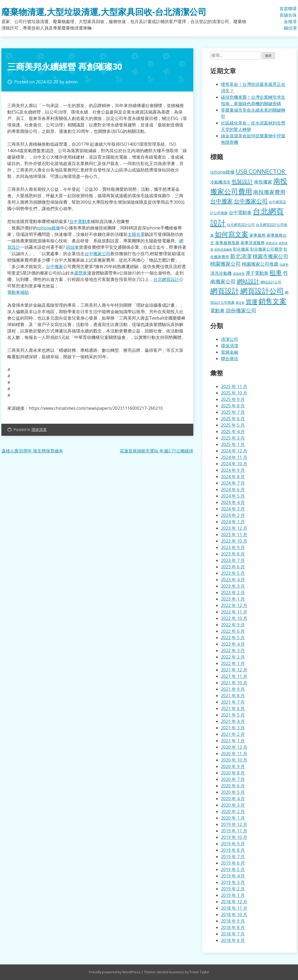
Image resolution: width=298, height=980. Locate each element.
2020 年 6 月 (233, 786)
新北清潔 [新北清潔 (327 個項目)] (241, 256)
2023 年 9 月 (233, 547)
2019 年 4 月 (233, 876)
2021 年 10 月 (234, 683)
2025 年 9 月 (233, 399)
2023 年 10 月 (234, 541)
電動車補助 (18, 292)
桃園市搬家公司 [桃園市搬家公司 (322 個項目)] (270, 256)
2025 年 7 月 (233, 412)
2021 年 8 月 (233, 696)
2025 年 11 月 (234, 386)
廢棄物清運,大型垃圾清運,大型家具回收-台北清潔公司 (104, 12)
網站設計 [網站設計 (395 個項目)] (248, 281)
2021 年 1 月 (233, 741)
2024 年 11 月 (234, 457)
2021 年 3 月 (233, 728)
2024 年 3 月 (233, 509)
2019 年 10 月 (234, 837)
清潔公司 (230, 339)
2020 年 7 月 (233, 779)
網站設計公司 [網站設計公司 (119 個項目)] (271, 282)
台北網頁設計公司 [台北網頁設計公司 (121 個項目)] (241, 225)
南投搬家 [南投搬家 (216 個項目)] (263, 182)
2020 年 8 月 (233, 773)
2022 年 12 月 (234, 605)
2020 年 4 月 (233, 799)
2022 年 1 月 (233, 663)
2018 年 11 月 (234, 908)
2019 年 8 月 (233, 850)
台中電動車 (80, 221)
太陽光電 (136, 234)
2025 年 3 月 (233, 438)
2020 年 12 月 (234, 747)
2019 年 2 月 (233, 889)
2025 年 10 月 (234, 393)
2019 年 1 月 (233, 895)
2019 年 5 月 (233, 869)
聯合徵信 (290, 18)
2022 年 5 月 (233, 638)
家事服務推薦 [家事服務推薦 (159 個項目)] (227, 243)
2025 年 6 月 (233, 419)
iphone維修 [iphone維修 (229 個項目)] (222, 172)
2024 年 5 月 (233, 496)
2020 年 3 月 (233, 805)
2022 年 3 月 (233, 650)
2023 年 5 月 (233, 573)
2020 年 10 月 (234, 760)
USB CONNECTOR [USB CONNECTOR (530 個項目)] (261, 171)
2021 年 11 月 (234, 676)
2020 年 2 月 (233, 811)
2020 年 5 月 (233, 792)
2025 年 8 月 (233, 406)
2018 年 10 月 (234, 915)
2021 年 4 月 (233, 721)
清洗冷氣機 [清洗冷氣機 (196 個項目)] (221, 273)
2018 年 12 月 (234, 902)
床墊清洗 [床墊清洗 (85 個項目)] (272, 243)
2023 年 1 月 (233, 599)
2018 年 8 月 (233, 927)
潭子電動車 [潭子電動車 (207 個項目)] (257, 273)
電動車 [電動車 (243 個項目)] (217, 310)
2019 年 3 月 (233, 882)
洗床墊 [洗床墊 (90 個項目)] (284, 264)
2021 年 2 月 (233, 734)
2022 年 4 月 (233, 644)
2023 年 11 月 (234, 535)
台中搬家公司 (97, 254)
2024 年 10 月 (234, 464)
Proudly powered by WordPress (115, 972)
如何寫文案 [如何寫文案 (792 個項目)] (232, 234)
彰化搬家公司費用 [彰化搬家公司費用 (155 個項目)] (266, 249)
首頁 (282, 12)
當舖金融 (286, 18)
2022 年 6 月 (233, 631)
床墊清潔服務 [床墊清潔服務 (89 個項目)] (223, 249)
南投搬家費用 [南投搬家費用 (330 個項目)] (269, 192)
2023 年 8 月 (233, 554)
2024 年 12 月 (234, 451)
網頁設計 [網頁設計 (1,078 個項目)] (225, 291)
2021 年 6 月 (233, 708)
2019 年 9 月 (233, 844)
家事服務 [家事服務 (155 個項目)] (257, 235)
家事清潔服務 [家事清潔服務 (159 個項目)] (253, 243)
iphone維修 (49, 228)
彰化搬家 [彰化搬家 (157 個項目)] (241, 249)
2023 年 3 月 (233, 586)
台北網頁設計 (166, 279)
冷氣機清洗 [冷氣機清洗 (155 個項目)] (220, 182)
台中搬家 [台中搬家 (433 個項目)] (221, 201)
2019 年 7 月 (233, 857)
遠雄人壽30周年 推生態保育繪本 (32, 451)
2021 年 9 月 (233, 689)
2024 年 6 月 (233, 489)
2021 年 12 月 (234, 670)
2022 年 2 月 (233, 657)
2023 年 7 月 (233, 560)
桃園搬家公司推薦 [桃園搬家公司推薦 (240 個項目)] (260, 264)
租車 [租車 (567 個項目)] (276, 272)
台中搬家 (54, 266)
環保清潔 (295, 18)
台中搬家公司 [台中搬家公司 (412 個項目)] (251, 201)
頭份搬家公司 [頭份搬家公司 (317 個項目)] (241, 310)
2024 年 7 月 (233, 483)
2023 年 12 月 (234, 528)
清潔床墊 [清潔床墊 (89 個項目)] (239, 274)
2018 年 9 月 (233, 921)
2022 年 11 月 (234, 612)
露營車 (81, 273)
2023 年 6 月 (233, 567)
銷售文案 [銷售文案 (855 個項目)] (272, 301)
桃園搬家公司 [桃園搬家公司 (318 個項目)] (226, 264)
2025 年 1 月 (233, 444)
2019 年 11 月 (234, 831)
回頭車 (72, 247)
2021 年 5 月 (233, 715)
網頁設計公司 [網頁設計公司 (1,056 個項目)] (262, 291)
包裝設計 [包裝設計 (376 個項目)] (242, 181)
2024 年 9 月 (233, 470)
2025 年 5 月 (233, 425)
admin (71, 82)
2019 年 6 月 (233, 863)
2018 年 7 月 (233, 934)
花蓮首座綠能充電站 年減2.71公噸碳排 (157, 451)
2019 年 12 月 (234, 824)
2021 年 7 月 (233, 702)
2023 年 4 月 (233, 580)
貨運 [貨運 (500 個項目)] (252, 301)
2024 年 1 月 (233, 522)
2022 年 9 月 (233, 625)
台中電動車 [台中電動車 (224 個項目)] (240, 212)
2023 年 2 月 (233, 593)
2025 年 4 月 (233, 432)
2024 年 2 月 (233, 515)
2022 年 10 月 (234, 618)
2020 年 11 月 (234, 754)
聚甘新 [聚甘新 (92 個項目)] (240, 303)
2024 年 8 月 (233, 477)
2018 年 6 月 (233, 940)
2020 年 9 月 (233, 766)
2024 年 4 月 (233, 502)
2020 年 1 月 (233, 818)
